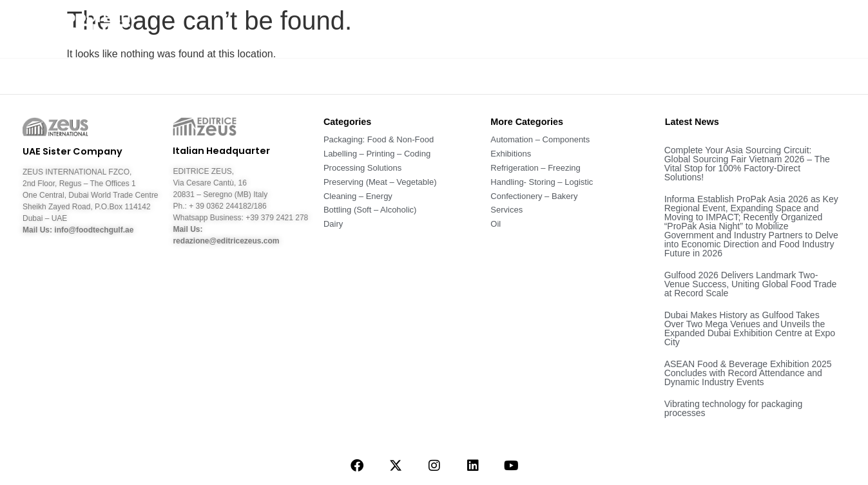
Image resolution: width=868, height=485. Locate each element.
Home (377, 29)
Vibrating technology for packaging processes (734, 408)
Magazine (636, 29)
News (502, 29)
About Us (437, 29)
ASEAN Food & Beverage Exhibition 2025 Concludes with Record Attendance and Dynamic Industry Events (748, 373)
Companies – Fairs (734, 29)
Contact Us (828, 29)
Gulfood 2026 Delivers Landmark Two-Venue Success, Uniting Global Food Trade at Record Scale (751, 284)
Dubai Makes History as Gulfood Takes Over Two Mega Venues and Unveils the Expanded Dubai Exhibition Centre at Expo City (750, 328)
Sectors (564, 29)
